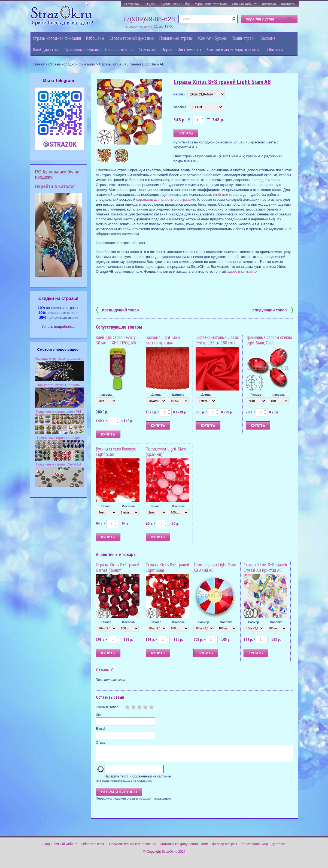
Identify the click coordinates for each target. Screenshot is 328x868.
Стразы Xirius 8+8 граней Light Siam (167, 567)
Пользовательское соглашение (133, 847)
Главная (37, 64)
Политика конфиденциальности (184, 847)
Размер (179, 94)
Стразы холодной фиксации (57, 38)
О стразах (132, 4)
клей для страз (226, 195)
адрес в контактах (242, 271)
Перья (167, 49)
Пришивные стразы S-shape (58, 438)
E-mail (101, 729)
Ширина (178, 395)
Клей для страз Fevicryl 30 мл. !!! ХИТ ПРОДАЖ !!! (118, 340)
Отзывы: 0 (105, 670)
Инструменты (189, 49)
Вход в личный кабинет (60, 847)
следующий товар (273, 310)
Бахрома (268, 38)
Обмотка (275, 49)
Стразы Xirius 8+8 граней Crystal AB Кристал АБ (265, 567)
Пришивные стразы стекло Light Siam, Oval (269, 340)
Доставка (269, 4)
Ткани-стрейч (244, 38)
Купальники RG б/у (175, 4)
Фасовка (180, 107)
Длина (156, 395)
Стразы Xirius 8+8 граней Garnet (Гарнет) (118, 567)
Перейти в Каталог (55, 186)
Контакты (288, 4)
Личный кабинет (244, 4)
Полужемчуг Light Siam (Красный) (166, 451)
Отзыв (101, 743)
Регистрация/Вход (254, 847)
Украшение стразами (211, 4)
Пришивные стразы (176, 38)
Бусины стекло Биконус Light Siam (116, 451)
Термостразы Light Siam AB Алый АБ (215, 567)
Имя (99, 715)
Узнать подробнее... (58, 327)
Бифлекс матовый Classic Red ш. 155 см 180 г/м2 (217, 340)
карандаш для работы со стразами (166, 199)
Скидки (150, 4)
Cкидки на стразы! (58, 298)
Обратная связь (93, 847)
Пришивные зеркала (82, 49)
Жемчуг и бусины (212, 38)
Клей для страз (46, 49)
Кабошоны (95, 38)
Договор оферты (224, 847)
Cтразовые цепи (119, 49)
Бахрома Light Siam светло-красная (163, 340)
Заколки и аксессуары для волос (234, 49)
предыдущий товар (117, 310)
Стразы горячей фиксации (132, 38)
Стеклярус (148, 49)
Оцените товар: (108, 707)
